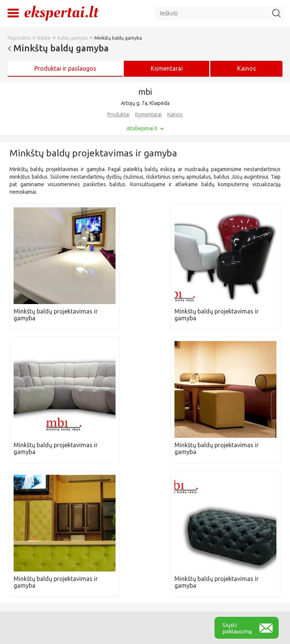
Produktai (118, 114)
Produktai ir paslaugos (65, 68)
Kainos (247, 68)
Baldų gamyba (72, 38)
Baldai (44, 38)
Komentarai (148, 114)
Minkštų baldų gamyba (118, 38)
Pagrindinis (19, 38)
